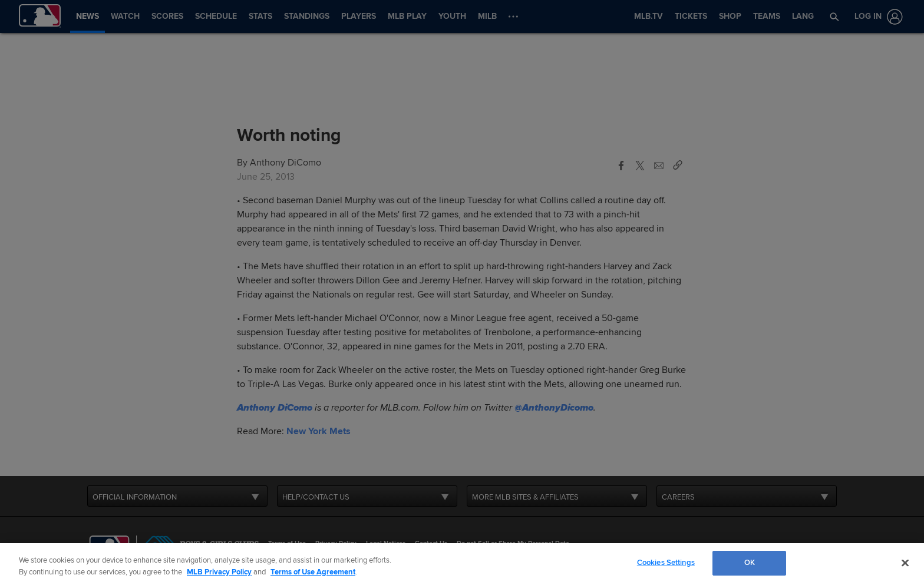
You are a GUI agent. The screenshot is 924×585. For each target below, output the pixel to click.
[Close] (905, 563)
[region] (462, 564)
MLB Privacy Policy (219, 572)
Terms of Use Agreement (313, 572)
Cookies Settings (666, 563)
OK (750, 563)
